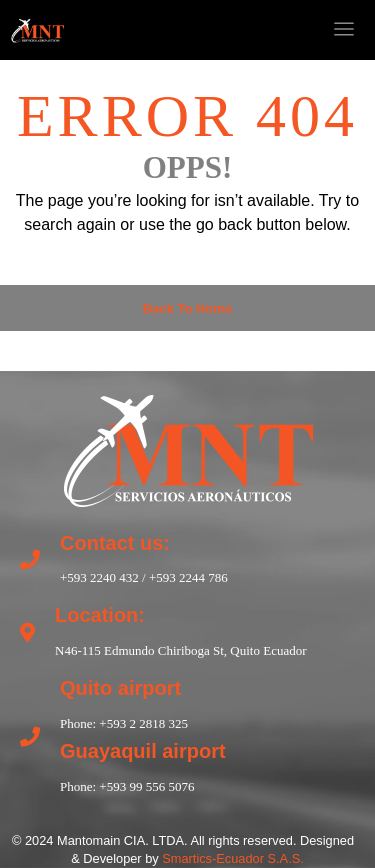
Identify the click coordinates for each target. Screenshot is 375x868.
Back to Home (187, 308)
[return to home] (188, 448)
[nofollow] (225, 30)
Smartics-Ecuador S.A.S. (233, 858)
